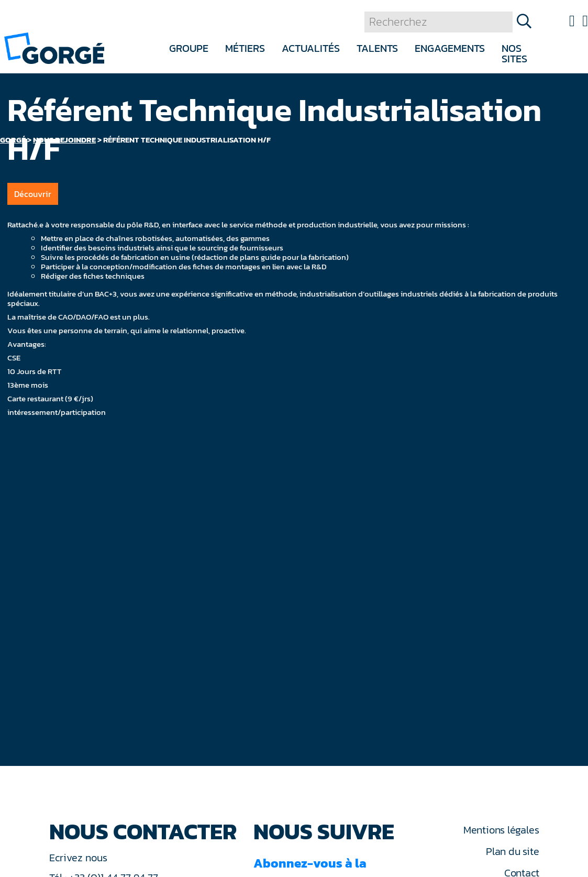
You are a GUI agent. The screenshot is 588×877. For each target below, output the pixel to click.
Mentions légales (501, 830)
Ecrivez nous (80, 858)
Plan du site (512, 851)
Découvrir (33, 194)
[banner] (54, 47)
